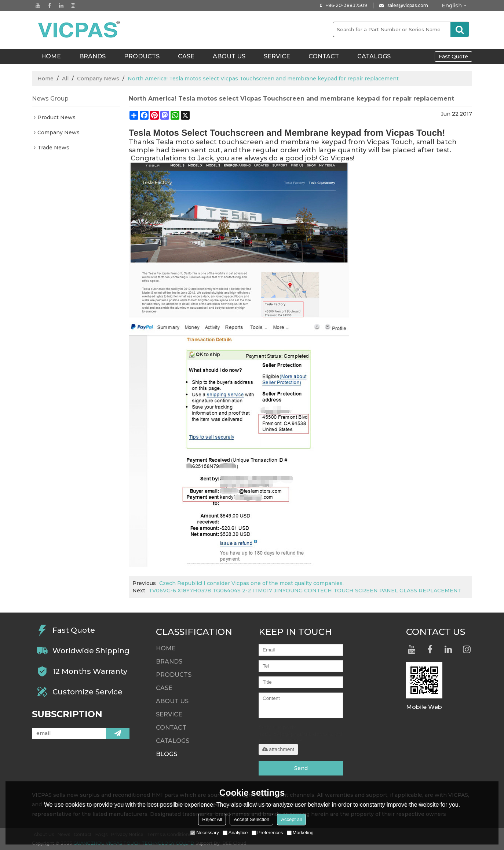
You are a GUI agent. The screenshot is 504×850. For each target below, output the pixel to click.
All (65, 79)
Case (186, 56)
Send (301, 768)
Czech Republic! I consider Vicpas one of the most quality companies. (251, 583)
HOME (51, 56)
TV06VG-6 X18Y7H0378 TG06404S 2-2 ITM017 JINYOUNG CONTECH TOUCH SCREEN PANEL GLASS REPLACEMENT (305, 591)
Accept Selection (251, 819)
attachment (278, 749)
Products (142, 56)
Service (277, 56)
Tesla (165, 142)
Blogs (167, 754)
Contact (324, 56)
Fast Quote (453, 57)
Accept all (291, 819)
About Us (229, 56)
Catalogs (374, 56)
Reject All (212, 819)
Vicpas (342, 158)
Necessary (204, 833)
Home (45, 79)
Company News (98, 79)
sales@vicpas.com (408, 5)
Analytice (235, 833)
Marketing (300, 833)
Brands (92, 56)
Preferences (267, 833)
